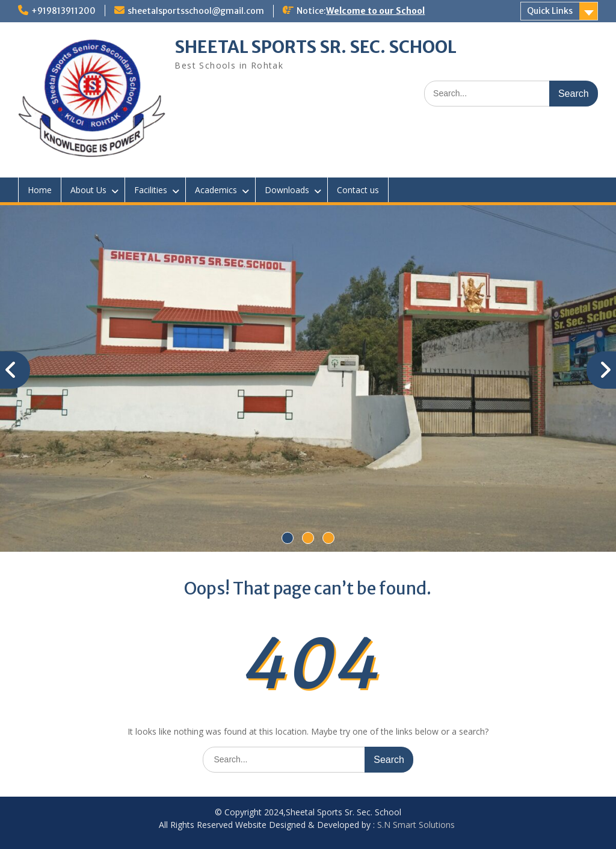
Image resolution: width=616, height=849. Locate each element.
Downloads (287, 190)
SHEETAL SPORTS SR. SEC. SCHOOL (316, 47)
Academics (216, 190)
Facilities (151, 190)
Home (40, 190)
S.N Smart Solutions (416, 825)
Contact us (358, 190)
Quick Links (550, 11)
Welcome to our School (375, 11)
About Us (88, 190)
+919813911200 (63, 11)
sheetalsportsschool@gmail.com (196, 11)
